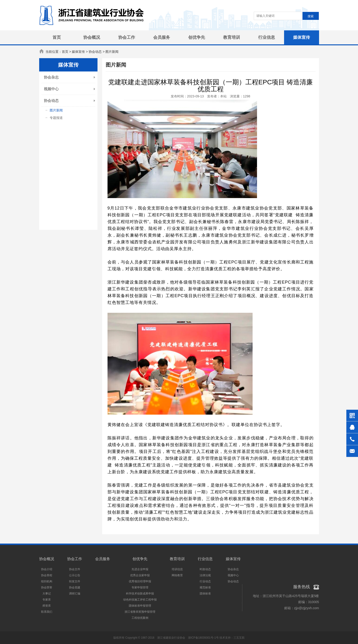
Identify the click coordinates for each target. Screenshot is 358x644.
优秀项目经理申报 (140, 581)
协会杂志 (51, 77)
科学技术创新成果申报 (140, 594)
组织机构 (47, 581)
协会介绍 (47, 569)
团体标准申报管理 (140, 606)
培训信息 (177, 569)
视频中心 (51, 89)
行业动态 (205, 581)
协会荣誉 (47, 587)
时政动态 (205, 569)
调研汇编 (75, 594)
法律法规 (205, 575)
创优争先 (197, 37)
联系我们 (47, 612)
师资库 (47, 606)
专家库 (47, 600)
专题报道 (56, 118)
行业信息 (267, 37)
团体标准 (205, 594)
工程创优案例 (140, 618)
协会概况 (92, 37)
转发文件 (75, 581)
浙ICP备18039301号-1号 (203, 638)
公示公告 (75, 575)
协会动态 (51, 101)
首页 (57, 37)
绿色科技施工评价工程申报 (140, 600)
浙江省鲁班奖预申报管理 (140, 612)
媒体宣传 (302, 37)
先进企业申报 (140, 569)
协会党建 (75, 587)
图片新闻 (56, 110)
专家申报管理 (140, 587)
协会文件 (75, 569)
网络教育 (177, 575)
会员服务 (162, 37)
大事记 (47, 594)
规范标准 (205, 587)
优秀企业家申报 (140, 575)
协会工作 (127, 37)
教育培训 (232, 37)
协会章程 (47, 575)
